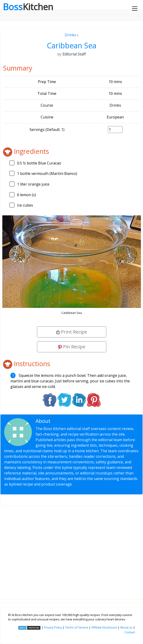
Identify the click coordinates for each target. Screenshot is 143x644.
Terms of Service (77, 627)
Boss (28, 7)
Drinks (70, 35)
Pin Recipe (72, 347)
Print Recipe (72, 332)
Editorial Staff (68, 421)
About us (126, 627)
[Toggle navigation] (135, 9)
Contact (130, 632)
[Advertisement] (71, 549)
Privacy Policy (53, 627)
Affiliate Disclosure (104, 627)
